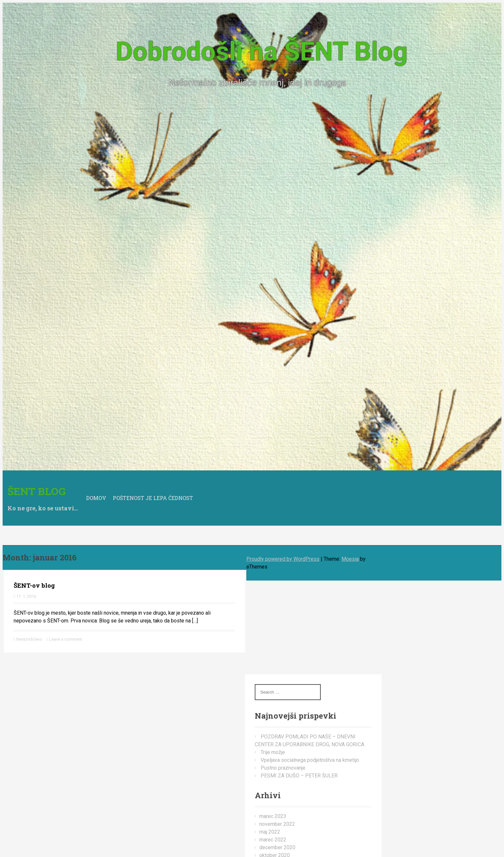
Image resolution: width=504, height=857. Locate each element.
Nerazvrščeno (29, 639)
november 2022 (277, 824)
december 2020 (277, 847)
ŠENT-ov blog (34, 585)
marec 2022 (273, 840)
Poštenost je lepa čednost (153, 498)
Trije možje (273, 752)
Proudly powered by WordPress (283, 559)
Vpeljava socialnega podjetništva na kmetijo (310, 760)
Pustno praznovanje (283, 768)
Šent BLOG (37, 491)
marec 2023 (273, 816)
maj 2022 (270, 832)
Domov (96, 498)
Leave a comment (66, 639)
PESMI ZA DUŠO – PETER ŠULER (299, 776)
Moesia (350, 559)
